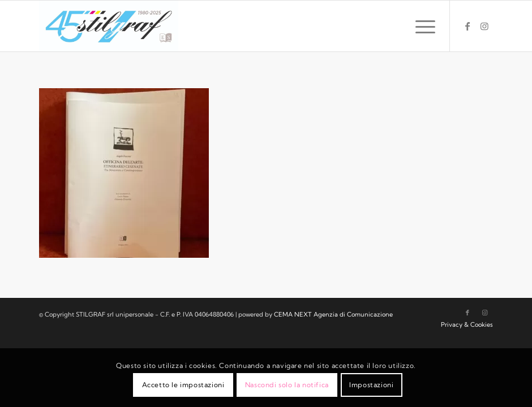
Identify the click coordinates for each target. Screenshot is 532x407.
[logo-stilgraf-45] (109, 26)
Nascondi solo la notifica (287, 385)
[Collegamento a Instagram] (484, 26)
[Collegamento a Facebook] (467, 26)
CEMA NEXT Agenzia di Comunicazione (333, 314)
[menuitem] (420, 26)
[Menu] (420, 26)
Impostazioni (371, 385)
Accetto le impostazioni (183, 385)
